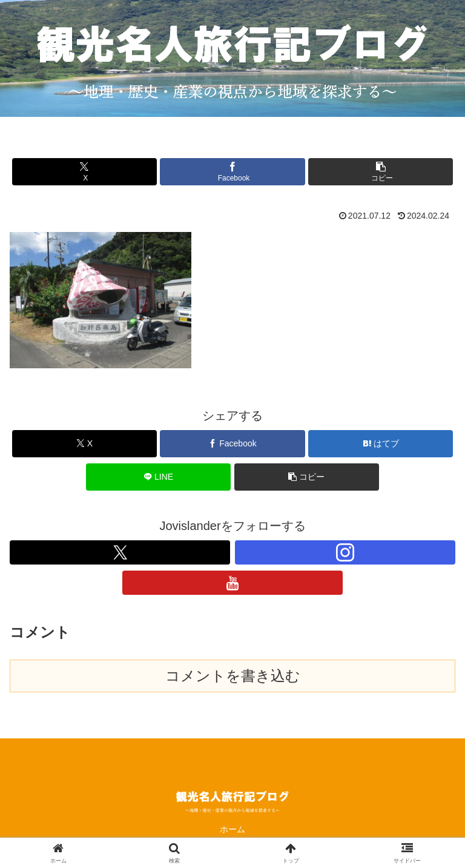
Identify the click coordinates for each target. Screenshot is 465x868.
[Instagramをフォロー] (345, 552)
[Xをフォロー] (120, 552)
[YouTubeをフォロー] (232, 583)
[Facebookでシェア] (232, 172)
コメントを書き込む (233, 676)
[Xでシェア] (84, 172)
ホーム (232, 829)
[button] (381, 172)
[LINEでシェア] (158, 477)
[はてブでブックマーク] (381, 444)
